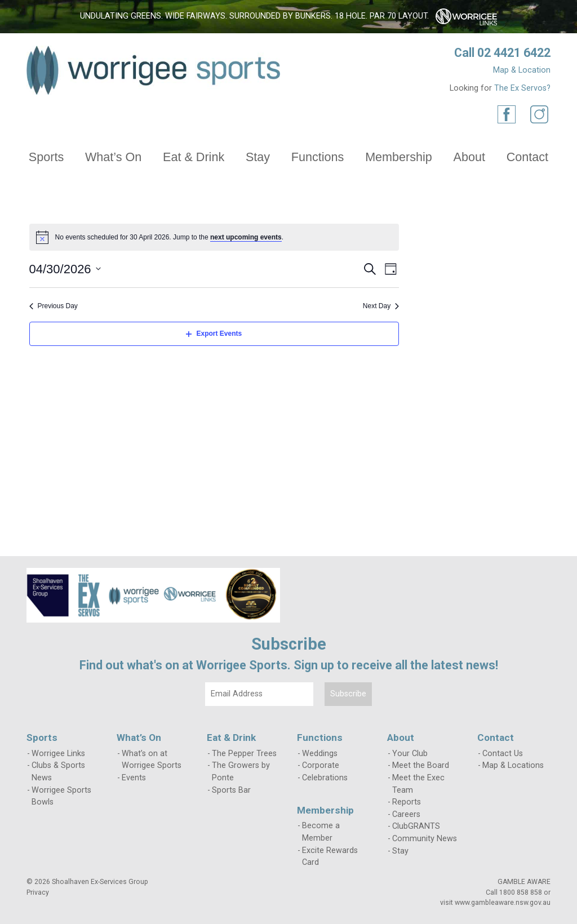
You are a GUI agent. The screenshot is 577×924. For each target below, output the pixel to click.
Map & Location (522, 70)
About (469, 157)
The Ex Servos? (522, 88)
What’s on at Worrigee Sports (152, 760)
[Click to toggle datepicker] (65, 269)
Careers (406, 814)
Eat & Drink (194, 157)
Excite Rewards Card (330, 857)
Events (134, 778)
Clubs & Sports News (58, 772)
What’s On (113, 157)
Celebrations (325, 778)
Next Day (381, 306)
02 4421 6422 (514, 53)
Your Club (410, 754)
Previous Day (54, 306)
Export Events (214, 334)
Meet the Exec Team (418, 784)
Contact (527, 157)
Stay (258, 157)
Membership (399, 157)
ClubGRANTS (416, 826)
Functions (318, 157)
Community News (425, 839)
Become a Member (321, 832)
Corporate (321, 765)
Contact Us (503, 754)
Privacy (38, 892)
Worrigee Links (58, 754)
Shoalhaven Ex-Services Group (100, 882)
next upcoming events (246, 237)
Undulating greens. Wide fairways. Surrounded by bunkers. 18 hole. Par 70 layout (254, 16)
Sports (46, 157)
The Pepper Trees (244, 754)
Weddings (320, 754)
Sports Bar (231, 790)
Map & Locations (513, 765)
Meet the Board (421, 765)
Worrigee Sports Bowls (61, 796)
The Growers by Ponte (241, 772)
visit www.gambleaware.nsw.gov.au (495, 903)
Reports (407, 802)
